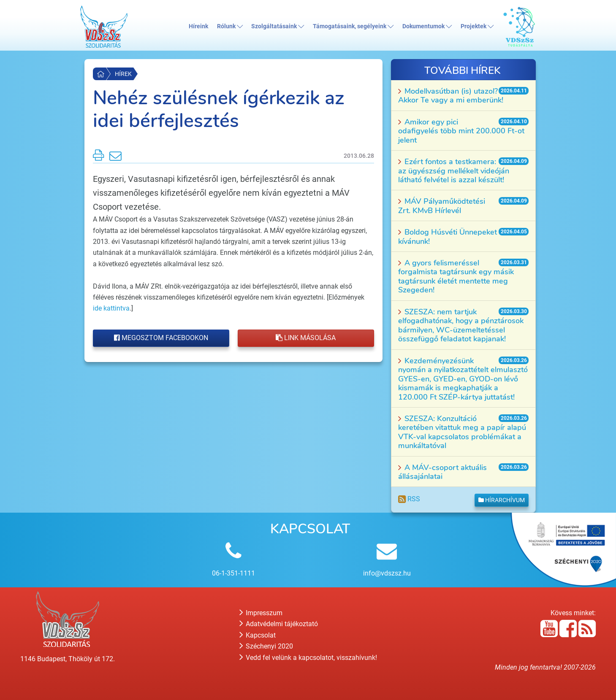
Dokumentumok (427, 26)
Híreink (198, 26)
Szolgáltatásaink (278, 26)
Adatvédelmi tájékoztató (279, 624)
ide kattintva (111, 308)
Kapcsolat (258, 635)
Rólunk (230, 26)
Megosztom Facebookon (161, 338)
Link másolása (306, 338)
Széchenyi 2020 (266, 646)
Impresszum (261, 613)
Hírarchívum (502, 500)
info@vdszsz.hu (387, 573)
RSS (409, 499)
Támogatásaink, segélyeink (353, 26)
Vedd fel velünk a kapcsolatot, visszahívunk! (308, 658)
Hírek (123, 74)
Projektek (477, 26)
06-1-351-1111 (233, 573)
